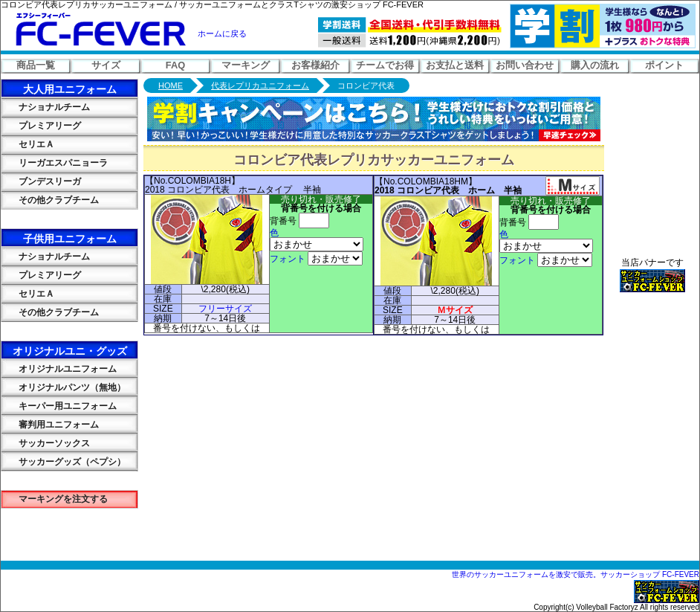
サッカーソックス (45, 443)
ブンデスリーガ (41, 181)
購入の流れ (595, 65)
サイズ (106, 65)
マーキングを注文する (54, 499)
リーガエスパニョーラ (54, 163)
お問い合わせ (525, 65)
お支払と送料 (455, 65)
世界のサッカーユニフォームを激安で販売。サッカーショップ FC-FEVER (576, 574)
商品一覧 (36, 65)
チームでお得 (385, 65)
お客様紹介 (315, 65)
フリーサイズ (225, 309)
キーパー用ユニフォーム (59, 406)
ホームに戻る (222, 33)
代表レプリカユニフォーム (260, 86)
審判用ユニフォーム (50, 425)
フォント (288, 259)
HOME (171, 86)
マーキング (246, 65)
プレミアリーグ (41, 126)
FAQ (175, 65)
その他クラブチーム (50, 200)
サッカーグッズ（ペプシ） (63, 462)
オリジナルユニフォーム (59, 369)
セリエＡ (27, 144)
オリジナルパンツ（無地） (63, 387)
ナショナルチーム (45, 107)
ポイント (664, 65)
